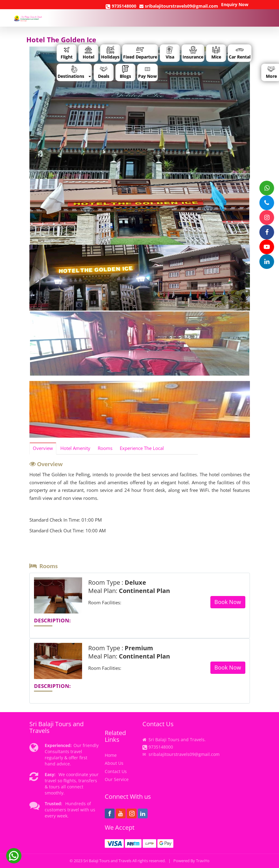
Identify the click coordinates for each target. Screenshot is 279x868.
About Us (114, 763)
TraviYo (203, 861)
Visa (170, 53)
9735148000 (121, 6)
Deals (104, 72)
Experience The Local (142, 448)
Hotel (89, 53)
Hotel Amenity (75, 448)
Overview (43, 448)
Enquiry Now (235, 4)
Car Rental (240, 53)
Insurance (193, 53)
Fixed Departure (140, 53)
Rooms (105, 448)
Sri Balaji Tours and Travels (107, 861)
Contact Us (116, 771)
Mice (216, 53)
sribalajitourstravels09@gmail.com (179, 6)
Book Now (228, 602)
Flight (67, 53)
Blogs (125, 72)
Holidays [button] (110, 53)
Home (111, 755)
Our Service (117, 779)
